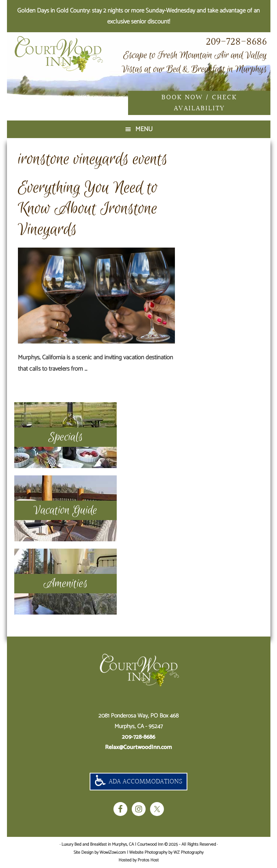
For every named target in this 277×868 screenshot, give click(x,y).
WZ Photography (188, 852)
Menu (144, 129)
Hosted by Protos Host (139, 860)
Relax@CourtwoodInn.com (138, 747)
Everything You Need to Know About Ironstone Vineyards (88, 209)
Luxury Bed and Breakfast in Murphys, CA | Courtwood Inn (69, 54)
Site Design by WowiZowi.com (100, 852)
